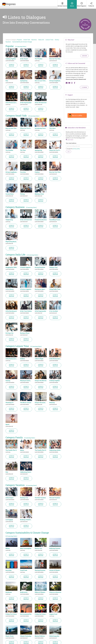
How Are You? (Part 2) (55, 59)
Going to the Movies (41, 381)
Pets (7, 81)
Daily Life (41, 40)
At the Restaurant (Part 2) (55, 359)
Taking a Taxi (53, 267)
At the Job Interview (41, 103)
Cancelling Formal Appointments (55, 220)
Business (34, 40)
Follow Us (91, 3)
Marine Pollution (40, 636)
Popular (19, 40)
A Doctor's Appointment (26, 289)
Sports (7, 424)
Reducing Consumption (55, 548)
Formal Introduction (41, 220)
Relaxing (52, 403)
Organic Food (53, 614)
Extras (72, 3)
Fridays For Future (11, 614)
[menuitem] (62, 4)
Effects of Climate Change (41, 592)
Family (57, 40)
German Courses (62, 3)
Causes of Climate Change (55, 570)
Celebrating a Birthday (55, 450)
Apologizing (24, 81)
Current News (10, 194)
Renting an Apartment (41, 289)
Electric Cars (38, 548)
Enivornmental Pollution (26, 614)
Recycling (8, 570)
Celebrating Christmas (26, 472)
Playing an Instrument (26, 381)
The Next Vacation (40, 498)
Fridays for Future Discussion (41, 614)
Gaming (8, 381)
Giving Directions (40, 267)
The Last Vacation (55, 498)
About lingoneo (82, 3)
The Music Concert (26, 403)
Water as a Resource (55, 592)
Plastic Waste (10, 636)
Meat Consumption (26, 548)
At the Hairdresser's (11, 311)
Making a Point (39, 194)
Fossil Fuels (24, 570)
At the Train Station (26, 311)
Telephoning (9, 220)
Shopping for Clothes (12, 267)
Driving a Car (9, 333)
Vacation (8, 42)
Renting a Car (24, 498)
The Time (23, 150)
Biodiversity (24, 592)
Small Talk (27, 40)
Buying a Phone (25, 333)
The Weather (39, 59)
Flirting (22, 194)
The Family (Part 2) (40, 450)
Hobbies (22, 359)
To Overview (84, 87)
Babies (22, 450)
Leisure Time (49, 40)
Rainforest (9, 592)
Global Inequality (54, 636)
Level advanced (53, 61)
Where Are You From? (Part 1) (26, 128)
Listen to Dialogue (12, 65)
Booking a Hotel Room (26, 520)
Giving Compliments (55, 81)
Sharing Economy (40, 570)
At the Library (10, 289)
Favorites (23, 172)
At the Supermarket (26, 103)
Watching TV (10, 403)
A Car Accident (54, 311)
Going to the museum (41, 403)
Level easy (37, 61)
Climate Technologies (26, 636)
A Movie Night (39, 359)
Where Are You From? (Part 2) (55, 150)
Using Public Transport (55, 289)
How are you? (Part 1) (41, 81)
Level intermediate (10, 61)
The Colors (52, 128)
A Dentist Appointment (26, 267)
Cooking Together (11, 59)
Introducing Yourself (41, 128)
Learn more (84, 56)
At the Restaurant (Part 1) (12, 103)
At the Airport (24, 59)
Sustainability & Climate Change (22, 42)
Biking (8, 548)
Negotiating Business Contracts (12, 242)
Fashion (37, 172)
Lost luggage (9, 520)
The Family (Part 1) (11, 450)
